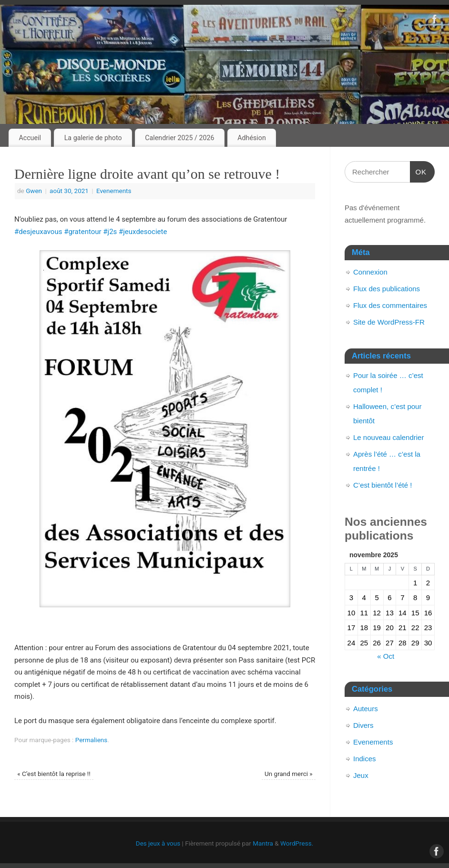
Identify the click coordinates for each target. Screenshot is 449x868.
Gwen (34, 191)
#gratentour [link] (82, 232)
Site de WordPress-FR (389, 322)
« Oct (386, 656)
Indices (365, 759)
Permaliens (92, 740)
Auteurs (366, 709)
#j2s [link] (110, 232)
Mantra (263, 843)
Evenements (114, 191)
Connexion (370, 272)
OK (418, 171)
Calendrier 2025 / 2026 (179, 138)
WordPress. (297, 843)
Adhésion (252, 138)
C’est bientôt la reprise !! (54, 774)
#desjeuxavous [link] (38, 232)
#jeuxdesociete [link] (143, 232)
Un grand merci (289, 774)
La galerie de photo (93, 138)
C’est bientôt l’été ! (383, 485)
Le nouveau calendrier (388, 437)
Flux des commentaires (390, 305)
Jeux (361, 775)
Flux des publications (387, 289)
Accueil (30, 138)
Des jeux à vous (158, 843)
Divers (363, 725)
